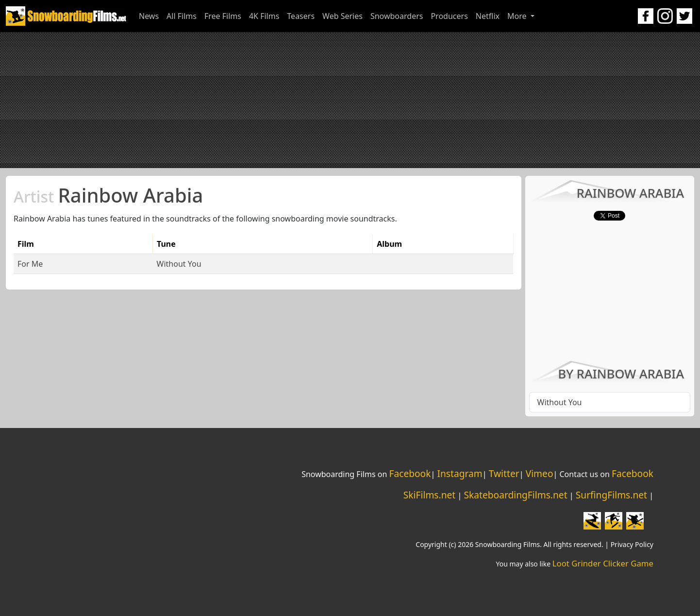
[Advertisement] (350, 100)
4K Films (264, 16)
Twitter (504, 473)
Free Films (223, 16)
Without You (179, 264)
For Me (30, 264)
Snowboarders (397, 16)
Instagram (459, 473)
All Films (182, 16)
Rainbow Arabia (108, 195)
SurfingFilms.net (611, 495)
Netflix (488, 16)
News (149, 16)
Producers (449, 16)
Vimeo (540, 473)
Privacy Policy (632, 544)
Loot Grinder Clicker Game (603, 563)
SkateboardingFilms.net (515, 495)
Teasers (301, 16)
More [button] (518, 16)
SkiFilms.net (429, 495)
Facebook (410, 473)
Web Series (342, 16)
